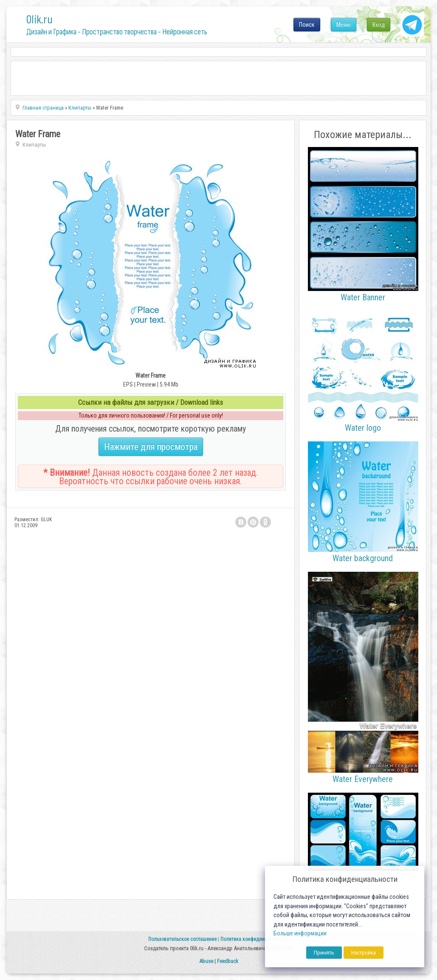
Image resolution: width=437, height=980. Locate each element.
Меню (344, 25)
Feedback (228, 961)
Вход (379, 25)
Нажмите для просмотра (151, 447)
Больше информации (300, 933)
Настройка (364, 953)
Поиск (307, 25)
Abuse (206, 961)
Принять (324, 953)
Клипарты (34, 145)
